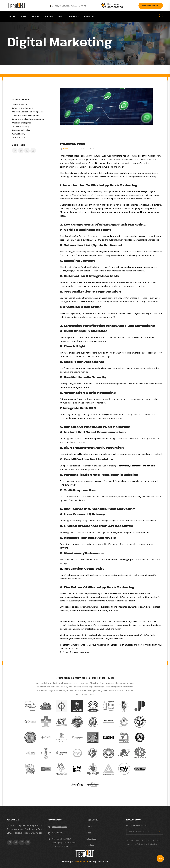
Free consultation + (151, 6)
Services (36, 16)
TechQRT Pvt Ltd (81, 861)
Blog (60, 16)
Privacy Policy (152, 840)
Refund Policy (151, 844)
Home (12, 16)
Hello (160, 858)
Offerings (139, 844)
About (89, 827)
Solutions (49, 16)
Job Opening (73, 16)
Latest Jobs (91, 839)
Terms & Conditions (135, 840)
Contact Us (89, 16)
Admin (66, 149)
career (130, 844)
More (23, 16)
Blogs (89, 833)
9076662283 (57, 833)
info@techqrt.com (59, 827)
